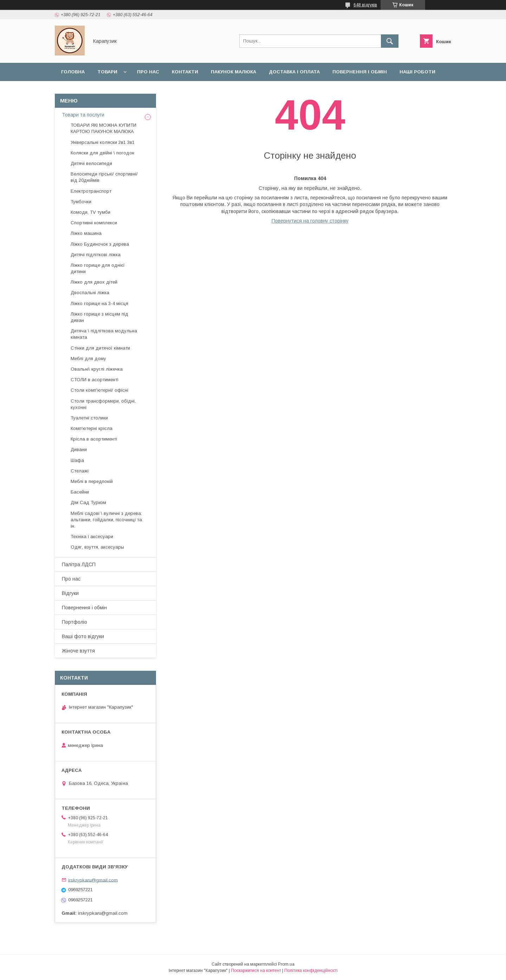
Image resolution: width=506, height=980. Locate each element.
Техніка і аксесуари (92, 537)
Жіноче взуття (78, 651)
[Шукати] (390, 41)
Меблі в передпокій (92, 481)
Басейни (80, 492)
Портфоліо (74, 622)
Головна (73, 72)
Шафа (77, 460)
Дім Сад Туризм (88, 502)
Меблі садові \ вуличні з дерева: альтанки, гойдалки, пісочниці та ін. (106, 520)
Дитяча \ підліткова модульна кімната (104, 334)
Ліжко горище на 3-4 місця (99, 303)
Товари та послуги (83, 115)
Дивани (79, 449)
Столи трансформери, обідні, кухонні (103, 404)
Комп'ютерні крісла (92, 428)
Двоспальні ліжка (90, 293)
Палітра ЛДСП (79, 564)
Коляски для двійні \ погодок (102, 153)
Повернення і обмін (360, 72)
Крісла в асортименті (94, 439)
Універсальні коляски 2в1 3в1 (103, 142)
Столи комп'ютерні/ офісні (99, 390)
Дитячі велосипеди (91, 163)
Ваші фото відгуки (83, 636)
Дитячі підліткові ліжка (96, 255)
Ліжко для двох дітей (94, 282)
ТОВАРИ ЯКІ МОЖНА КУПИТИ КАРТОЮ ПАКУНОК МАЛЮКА (103, 128)
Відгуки (71, 90)
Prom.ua (286, 964)
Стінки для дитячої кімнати (100, 348)
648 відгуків (365, 5)
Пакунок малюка (233, 72)
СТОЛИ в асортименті (95, 380)
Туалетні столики (89, 418)
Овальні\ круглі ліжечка (97, 369)
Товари (107, 72)
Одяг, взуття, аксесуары (97, 547)
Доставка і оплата (294, 72)
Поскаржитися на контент (256, 971)
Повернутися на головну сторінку (310, 221)
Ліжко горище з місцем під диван (99, 317)
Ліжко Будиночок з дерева (100, 244)
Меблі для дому (88, 359)
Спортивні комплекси (94, 223)
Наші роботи (417, 72)
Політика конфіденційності (311, 971)
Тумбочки (81, 202)
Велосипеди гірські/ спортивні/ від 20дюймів (104, 177)
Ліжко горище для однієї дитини (98, 268)
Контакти (185, 72)
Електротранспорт (91, 191)
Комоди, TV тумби (90, 212)
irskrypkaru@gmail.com (93, 880)
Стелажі (80, 471)
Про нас (148, 72)
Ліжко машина (86, 233)
